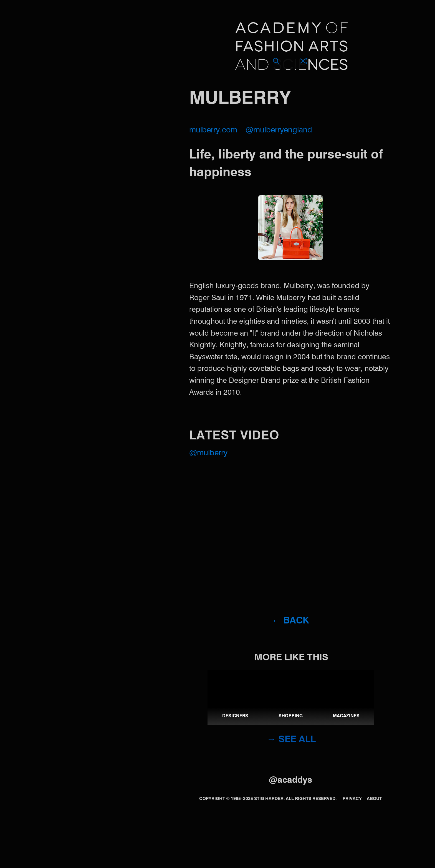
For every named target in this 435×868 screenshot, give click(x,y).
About (374, 799)
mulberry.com (213, 130)
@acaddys (290, 780)
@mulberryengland (279, 130)
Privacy (352, 799)
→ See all (291, 740)
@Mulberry (208, 453)
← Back (290, 621)
